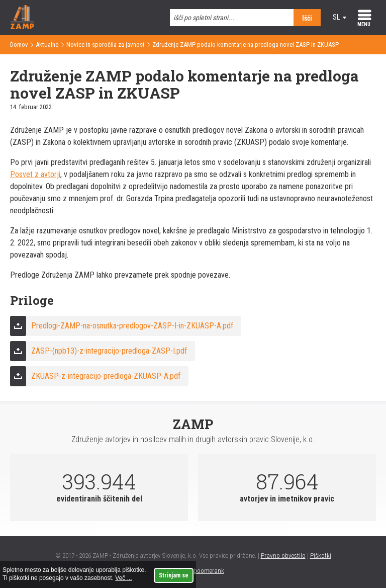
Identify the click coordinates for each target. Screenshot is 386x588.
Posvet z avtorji (35, 174)
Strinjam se (174, 575)
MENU (364, 24)
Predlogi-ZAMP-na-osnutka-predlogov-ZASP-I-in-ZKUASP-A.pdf (132, 326)
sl (336, 17)
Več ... (123, 578)
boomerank (209, 571)
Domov (19, 45)
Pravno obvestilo (283, 556)
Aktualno (47, 45)
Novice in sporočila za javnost (106, 45)
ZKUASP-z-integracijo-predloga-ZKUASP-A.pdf (106, 376)
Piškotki (321, 556)
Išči (307, 18)
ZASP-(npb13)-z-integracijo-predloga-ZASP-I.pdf (109, 351)
